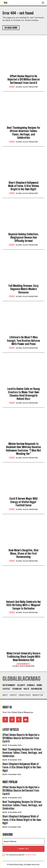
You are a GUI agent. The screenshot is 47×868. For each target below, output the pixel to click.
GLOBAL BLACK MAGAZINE (27, 87)
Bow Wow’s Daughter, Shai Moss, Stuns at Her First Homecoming (24, 554)
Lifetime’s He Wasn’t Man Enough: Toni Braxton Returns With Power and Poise (23, 341)
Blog (12, 87)
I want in (23, 849)
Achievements (23, 664)
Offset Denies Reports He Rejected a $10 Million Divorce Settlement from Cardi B (24, 79)
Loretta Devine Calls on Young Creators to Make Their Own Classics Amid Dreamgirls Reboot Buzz (24, 394)
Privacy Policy (30, 855)
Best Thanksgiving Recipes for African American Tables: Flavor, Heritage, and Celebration (24, 133)
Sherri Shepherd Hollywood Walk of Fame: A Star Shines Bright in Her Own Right (24, 186)
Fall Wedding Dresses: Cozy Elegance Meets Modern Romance (23, 289)
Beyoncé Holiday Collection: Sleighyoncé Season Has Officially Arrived (23, 237)
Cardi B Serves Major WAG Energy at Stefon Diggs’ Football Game (23, 502)
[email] (23, 841)
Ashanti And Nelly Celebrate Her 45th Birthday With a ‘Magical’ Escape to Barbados (24, 605)
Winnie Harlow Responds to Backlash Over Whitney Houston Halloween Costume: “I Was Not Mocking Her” (23, 449)
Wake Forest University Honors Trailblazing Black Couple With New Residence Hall (23, 657)
